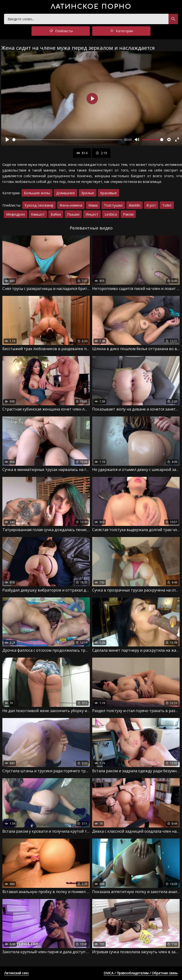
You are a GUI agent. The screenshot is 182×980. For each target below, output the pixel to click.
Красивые (109, 193)
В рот (151, 205)
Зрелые (88, 193)
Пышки (73, 214)
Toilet (167, 205)
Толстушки (113, 205)
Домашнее (66, 193)
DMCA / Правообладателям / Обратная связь (141, 973)
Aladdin (134, 205)
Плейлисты (61, 31)
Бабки (56, 214)
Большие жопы (37, 193)
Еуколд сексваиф (39, 205)
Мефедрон (16, 214)
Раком (128, 214)
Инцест (92, 214)
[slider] (67, 140)
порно (91, 7)
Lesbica (111, 214)
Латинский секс (17, 973)
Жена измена (71, 205)
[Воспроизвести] (7, 140)
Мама (93, 205)
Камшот (38, 214)
